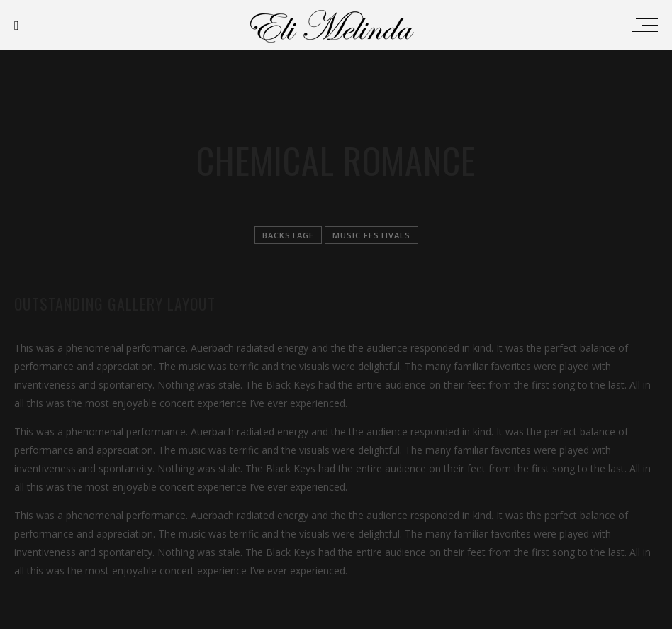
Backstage (288, 235)
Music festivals (371, 235)
